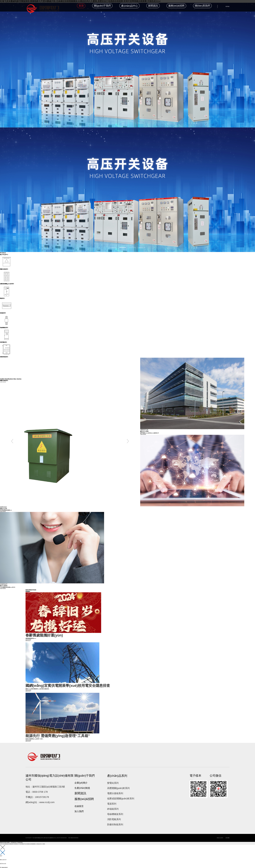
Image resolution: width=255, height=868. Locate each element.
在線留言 (79, 803)
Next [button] (128, 441)
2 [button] (123, 247)
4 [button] (142, 247)
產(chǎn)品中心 (129, 6)
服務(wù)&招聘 (176, 6)
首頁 (81, 6)
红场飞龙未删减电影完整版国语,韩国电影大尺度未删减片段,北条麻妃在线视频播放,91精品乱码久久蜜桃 (22, 840)
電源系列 (112, 800)
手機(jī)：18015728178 (37, 794)
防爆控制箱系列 (115, 821)
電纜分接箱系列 (115, 790)
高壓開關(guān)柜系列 (118, 785)
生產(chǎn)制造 (82, 785)
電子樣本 (228, 6)
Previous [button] (12, 441)
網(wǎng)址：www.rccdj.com (40, 799)
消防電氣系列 (114, 816)
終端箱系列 (113, 805)
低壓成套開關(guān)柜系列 (121, 795)
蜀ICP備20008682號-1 (74, 834)
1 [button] (113, 247)
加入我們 (79, 808)
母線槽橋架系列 (115, 811)
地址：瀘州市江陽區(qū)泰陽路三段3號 (45, 783)
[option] (127, 127)
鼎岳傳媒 (228, 834)
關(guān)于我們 (102, 6)
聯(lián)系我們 (202, 6)
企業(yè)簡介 (81, 779)
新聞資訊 (153, 6)
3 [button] (132, 247)
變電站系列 (113, 780)
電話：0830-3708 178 (37, 788)
